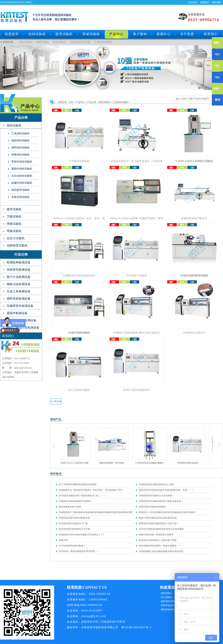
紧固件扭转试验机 (22, 169)
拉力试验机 (166, 597)
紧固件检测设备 (17, 313)
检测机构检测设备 (19, 262)
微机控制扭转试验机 (171, 609)
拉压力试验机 (16, 238)
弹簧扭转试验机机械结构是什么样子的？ (159, 523)
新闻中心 (164, 34)
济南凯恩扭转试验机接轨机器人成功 (156, 484)
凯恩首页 (12, 34)
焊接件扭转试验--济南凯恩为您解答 (156, 535)
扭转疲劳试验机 (20, 190)
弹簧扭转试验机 (20, 155)
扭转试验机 (37, 34)
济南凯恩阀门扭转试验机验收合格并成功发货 (161, 551)
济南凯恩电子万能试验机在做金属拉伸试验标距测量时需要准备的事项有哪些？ (96, 513)
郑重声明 (63, 540)
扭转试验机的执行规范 (70, 507)
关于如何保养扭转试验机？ (72, 546)
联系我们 (211, 34)
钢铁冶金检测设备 (19, 284)
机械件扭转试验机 (22, 183)
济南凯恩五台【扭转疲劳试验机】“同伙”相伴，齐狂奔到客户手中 (91, 490)
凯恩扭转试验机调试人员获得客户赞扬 (158, 540)
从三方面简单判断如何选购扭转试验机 (78, 484)
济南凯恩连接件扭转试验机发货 (74, 518)
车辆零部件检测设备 (20, 306)
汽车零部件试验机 (80, 42)
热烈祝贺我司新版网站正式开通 (74, 529)
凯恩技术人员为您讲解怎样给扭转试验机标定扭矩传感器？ (168, 512)
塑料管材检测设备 (19, 299)
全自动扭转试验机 (22, 176)
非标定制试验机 (20, 197)
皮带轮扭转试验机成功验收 (152, 507)
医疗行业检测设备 (19, 277)
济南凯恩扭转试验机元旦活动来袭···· (157, 496)
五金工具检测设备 (19, 291)
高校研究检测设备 (19, 270)
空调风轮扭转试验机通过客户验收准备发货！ (161, 501)
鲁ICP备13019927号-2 (136, 627)
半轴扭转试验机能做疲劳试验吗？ (75, 501)
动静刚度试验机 (17, 245)
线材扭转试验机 (20, 141)
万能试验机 (14, 216)
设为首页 (193, 2)
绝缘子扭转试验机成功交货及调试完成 (158, 518)
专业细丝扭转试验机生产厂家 (73, 523)
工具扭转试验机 (103, 42)
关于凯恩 (187, 34)
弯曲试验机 (14, 231)
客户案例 (140, 34)
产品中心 (80, 102)
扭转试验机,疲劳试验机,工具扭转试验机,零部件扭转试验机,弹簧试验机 (54, 445)
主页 (71, 102)
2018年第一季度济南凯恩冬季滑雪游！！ (79, 551)
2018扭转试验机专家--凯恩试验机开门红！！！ (82, 496)
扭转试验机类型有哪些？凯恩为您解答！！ (160, 546)
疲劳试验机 (64, 34)
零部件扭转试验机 (22, 162)
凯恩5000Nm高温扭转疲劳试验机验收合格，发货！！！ (166, 490)
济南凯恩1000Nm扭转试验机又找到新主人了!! (81, 535)
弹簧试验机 (91, 34)
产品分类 (92, 102)
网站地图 (216, 2)
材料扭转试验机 (20, 148)
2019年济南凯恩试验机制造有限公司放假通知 (161, 529)
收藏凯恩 (205, 2)
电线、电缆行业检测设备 (23, 328)
